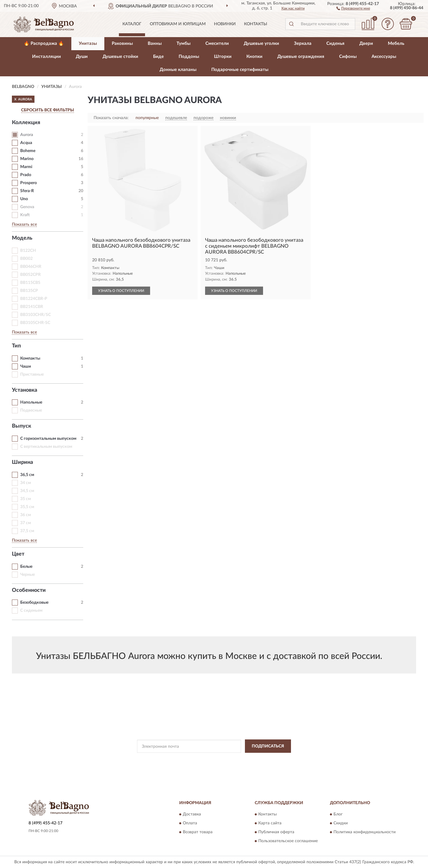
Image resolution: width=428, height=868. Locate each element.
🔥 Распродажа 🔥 (44, 44)
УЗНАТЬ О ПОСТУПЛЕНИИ (121, 291)
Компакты (30, 358)
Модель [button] (22, 238)
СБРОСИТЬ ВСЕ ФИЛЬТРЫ (48, 110)
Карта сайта (270, 823)
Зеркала (303, 44)
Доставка (192, 815)
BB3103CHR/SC (36, 315)
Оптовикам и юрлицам (178, 24)
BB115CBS (30, 283)
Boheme (28, 151)
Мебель (396, 44)
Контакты (256, 24)
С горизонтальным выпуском (48, 439)
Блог (338, 815)
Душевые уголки (261, 44)
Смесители (217, 44)
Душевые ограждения (301, 57)
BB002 (26, 259)
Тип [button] (16, 346)
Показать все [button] (24, 224)
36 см (26, 515)
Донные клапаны (178, 70)
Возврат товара (198, 832)
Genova (27, 207)
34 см (26, 483)
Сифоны (348, 57)
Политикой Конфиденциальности (211, 760)
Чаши (26, 366)
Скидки (341, 823)
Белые (26, 567)
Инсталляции (47, 57)
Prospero (29, 183)
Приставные (32, 374)
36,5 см (27, 475)
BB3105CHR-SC (35, 323)
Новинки (225, 24)
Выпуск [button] (22, 426)
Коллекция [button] (26, 123)
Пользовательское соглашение (288, 841)
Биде (158, 57)
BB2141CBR (32, 307)
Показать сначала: (111, 118)
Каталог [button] (132, 24)
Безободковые (34, 603)
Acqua (26, 143)
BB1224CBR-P (34, 299)
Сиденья (335, 44)
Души (82, 57)
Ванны (155, 44)
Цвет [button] (18, 554)
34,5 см (27, 491)
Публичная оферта (276, 832)
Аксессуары (384, 57)
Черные (27, 575)
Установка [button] (25, 390)
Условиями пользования (263, 760)
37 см (26, 523)
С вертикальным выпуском (46, 447)
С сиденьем (31, 611)
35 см (26, 499)
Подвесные (31, 410)
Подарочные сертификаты (240, 70)
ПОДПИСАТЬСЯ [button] (268, 746)
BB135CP (29, 291)
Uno (24, 199)
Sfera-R (27, 191)
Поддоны (189, 57)
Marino (27, 159)
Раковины (122, 44)
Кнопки (254, 57)
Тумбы (184, 44)
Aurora (27, 135)
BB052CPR (30, 275)
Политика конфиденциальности (365, 832)
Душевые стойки (120, 57)
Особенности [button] (29, 590)
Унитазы (88, 44)
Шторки (223, 57)
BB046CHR (31, 267)
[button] (353, 8)
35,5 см (27, 507)
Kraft (25, 215)
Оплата (190, 823)
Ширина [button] (22, 462)
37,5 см (27, 531)
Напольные (31, 402)
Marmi (26, 167)
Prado (26, 175)
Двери (366, 44)
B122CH (28, 251)
